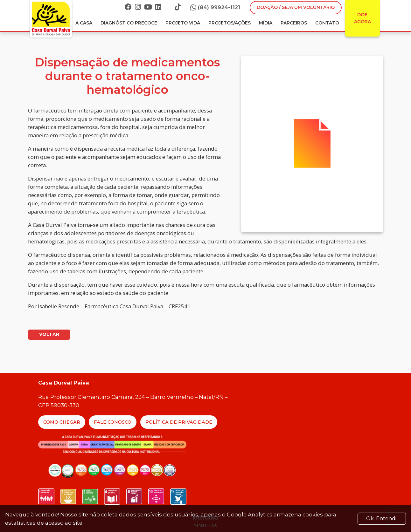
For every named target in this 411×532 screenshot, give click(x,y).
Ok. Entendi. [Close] (382, 518)
